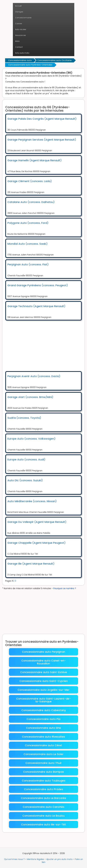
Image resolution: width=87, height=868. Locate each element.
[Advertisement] (46, 345)
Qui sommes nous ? (14, 859)
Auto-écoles (21, 29)
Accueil (18, 6)
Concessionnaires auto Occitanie (55, 60)
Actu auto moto (22, 53)
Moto (17, 41)
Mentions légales (35, 859)
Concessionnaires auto (20, 60)
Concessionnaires (23, 18)
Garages (19, 12)
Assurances (21, 35)
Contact (19, 47)
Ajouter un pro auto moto (59, 859)
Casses (19, 24)
